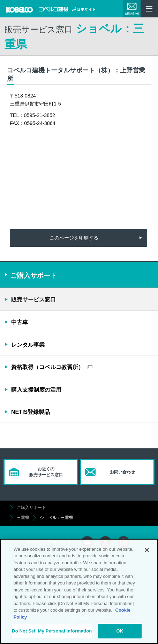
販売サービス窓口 (33, 300)
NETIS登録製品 (31, 412)
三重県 (23, 518)
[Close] (147, 550)
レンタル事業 (28, 345)
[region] (79, 591)
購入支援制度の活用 (36, 390)
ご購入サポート (31, 508)
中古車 (20, 322)
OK (120, 631)
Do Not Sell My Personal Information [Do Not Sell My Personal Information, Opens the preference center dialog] (52, 631)
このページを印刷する (74, 238)
